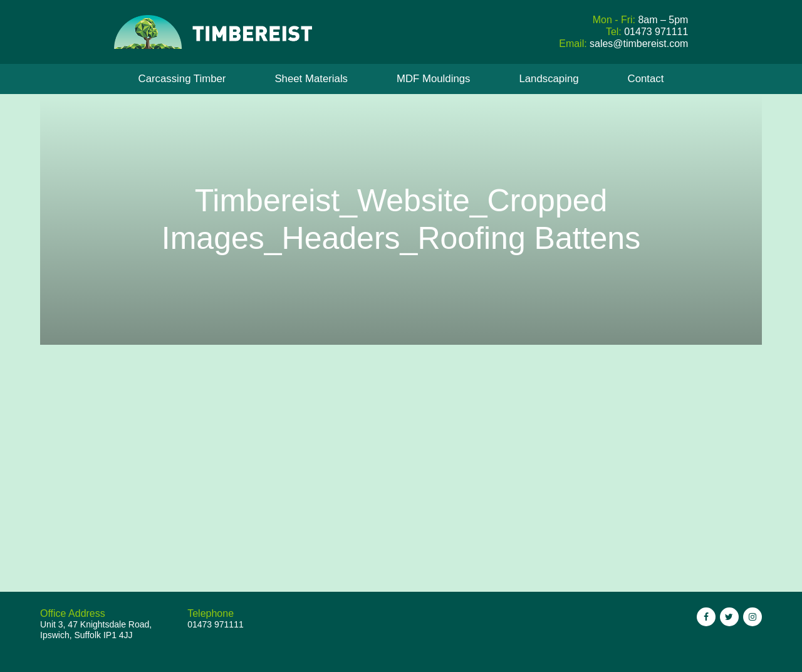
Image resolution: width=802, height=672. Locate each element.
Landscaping (549, 79)
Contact (646, 79)
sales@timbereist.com (639, 44)
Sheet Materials (311, 79)
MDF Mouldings (434, 79)
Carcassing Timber (182, 79)
